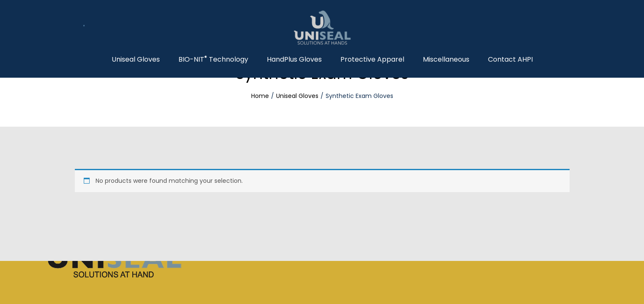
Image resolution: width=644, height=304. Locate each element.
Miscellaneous (446, 60)
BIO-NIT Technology (213, 60)
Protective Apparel (372, 60)
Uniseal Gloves (136, 60)
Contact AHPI (510, 60)
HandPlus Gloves (294, 60)
